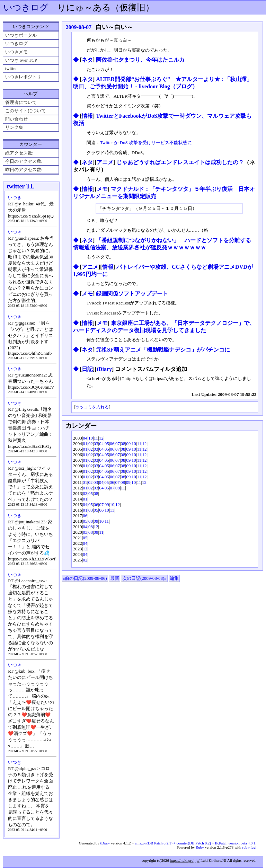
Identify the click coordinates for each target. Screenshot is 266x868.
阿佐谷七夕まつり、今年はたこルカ (140, 60)
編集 (174, 578)
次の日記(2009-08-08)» (144, 578)
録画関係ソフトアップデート (132, 294)
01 (85, 444)
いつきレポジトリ (23, 77)
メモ (102, 189)
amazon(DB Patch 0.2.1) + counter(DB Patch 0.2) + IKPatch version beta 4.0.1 (195, 843)
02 (91, 444)
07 (118, 444)
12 (101, 438)
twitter (11, 68)
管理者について (21, 102)
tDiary (104, 369)
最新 (115, 578)
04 (85, 438)
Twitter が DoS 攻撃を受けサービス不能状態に (146, 143)
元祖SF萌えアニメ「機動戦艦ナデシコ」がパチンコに (163, 350)
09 (128, 444)
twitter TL (20, 186)
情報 (87, 116)
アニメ (105, 162)
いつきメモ (16, 52)
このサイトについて (25, 111)
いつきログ (26, 7)
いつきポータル (21, 35)
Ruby (200, 847)
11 (96, 438)
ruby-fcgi (249, 847)
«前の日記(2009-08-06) (85, 578)
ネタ (87, 60)
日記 (87, 369)
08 (123, 444)
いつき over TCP (21, 60)
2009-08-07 (78, 27)
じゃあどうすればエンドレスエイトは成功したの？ (180, 162)
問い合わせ (16, 119)
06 (112, 444)
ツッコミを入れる (92, 407)
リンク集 (14, 127)
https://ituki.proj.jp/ (185, 860)
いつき (15, 198)
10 (91, 438)
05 (107, 444)
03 (96, 444)
